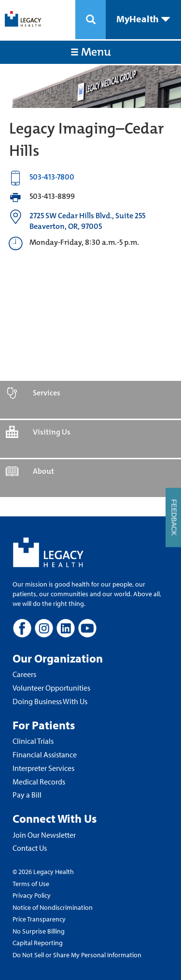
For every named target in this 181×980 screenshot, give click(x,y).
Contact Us (30, 848)
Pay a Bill (27, 795)
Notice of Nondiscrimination (53, 907)
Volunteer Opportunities (51, 688)
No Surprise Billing (39, 931)
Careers (24, 674)
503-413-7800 (52, 177)
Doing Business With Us (50, 701)
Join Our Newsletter (44, 835)
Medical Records (39, 782)
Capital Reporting (38, 943)
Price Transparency (39, 919)
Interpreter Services (43, 768)
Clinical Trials (33, 741)
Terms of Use (31, 884)
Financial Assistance (45, 754)
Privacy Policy (32, 895)
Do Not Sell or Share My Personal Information (77, 955)
